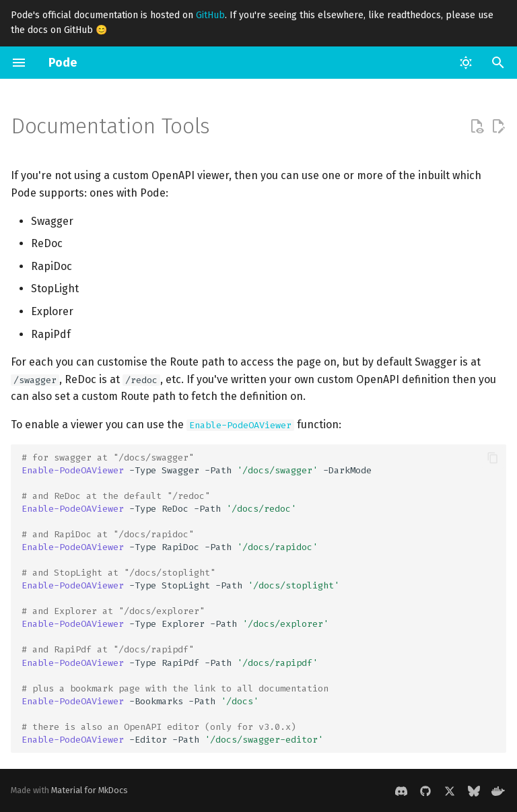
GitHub (210, 15)
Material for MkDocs (90, 790)
